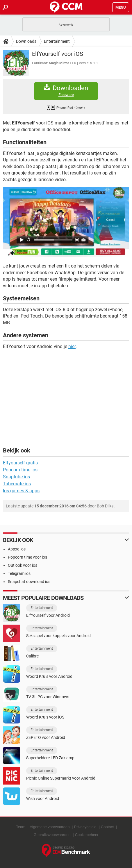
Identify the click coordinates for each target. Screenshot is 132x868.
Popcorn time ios (20, 470)
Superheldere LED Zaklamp (50, 758)
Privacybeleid (85, 827)
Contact (107, 827)
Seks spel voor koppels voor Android (58, 636)
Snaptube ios (16, 477)
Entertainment (57, 41)
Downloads (26, 41)
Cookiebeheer (87, 835)
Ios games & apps (21, 491)
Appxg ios (17, 549)
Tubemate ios (17, 484)
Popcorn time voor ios (27, 557)
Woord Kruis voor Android (49, 676)
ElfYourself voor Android (48, 615)
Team (21, 827)
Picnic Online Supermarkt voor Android (61, 778)
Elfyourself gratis (20, 463)
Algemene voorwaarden (50, 827)
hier (72, 346)
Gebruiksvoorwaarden (52, 835)
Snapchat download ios (29, 582)
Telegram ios (19, 573)
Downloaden (66, 91)
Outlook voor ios (23, 565)
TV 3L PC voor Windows (48, 697)
